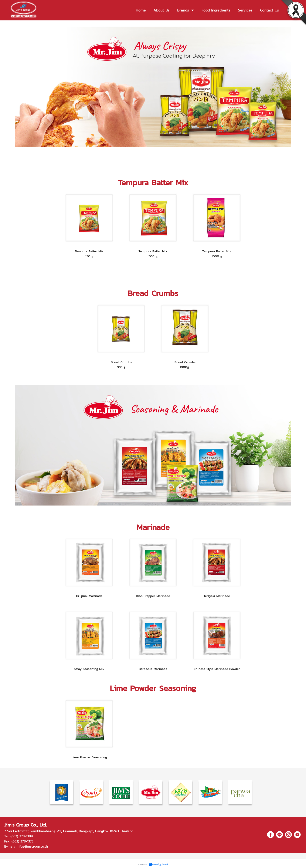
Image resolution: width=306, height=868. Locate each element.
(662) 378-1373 (22, 841)
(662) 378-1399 (22, 836)
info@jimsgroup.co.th (32, 846)
